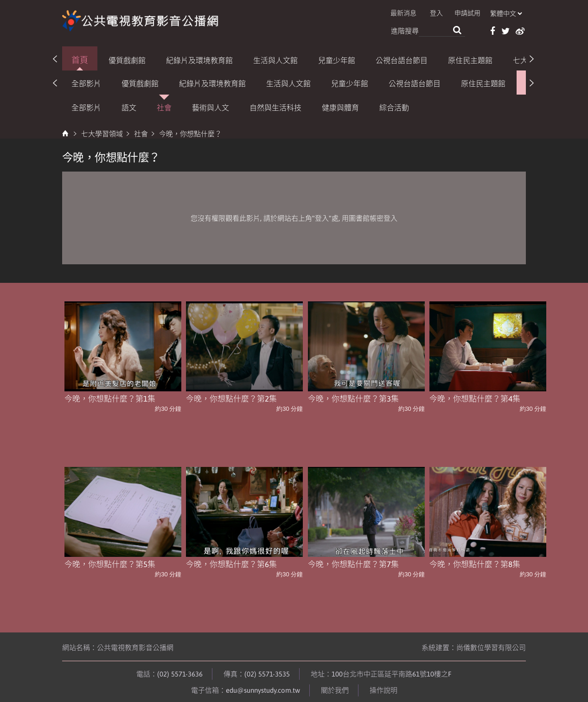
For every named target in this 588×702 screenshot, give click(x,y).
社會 (164, 107)
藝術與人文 (211, 107)
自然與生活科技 (275, 107)
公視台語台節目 (402, 59)
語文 (129, 107)
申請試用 (472, 13)
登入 (443, 13)
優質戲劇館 (127, 59)
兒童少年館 (337, 59)
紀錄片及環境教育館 (199, 59)
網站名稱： (118, 644)
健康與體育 (340, 107)
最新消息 (412, 13)
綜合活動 (394, 107)
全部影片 (86, 83)
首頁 (80, 59)
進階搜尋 (405, 30)
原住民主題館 (470, 59)
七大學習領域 (102, 133)
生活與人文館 (275, 59)
